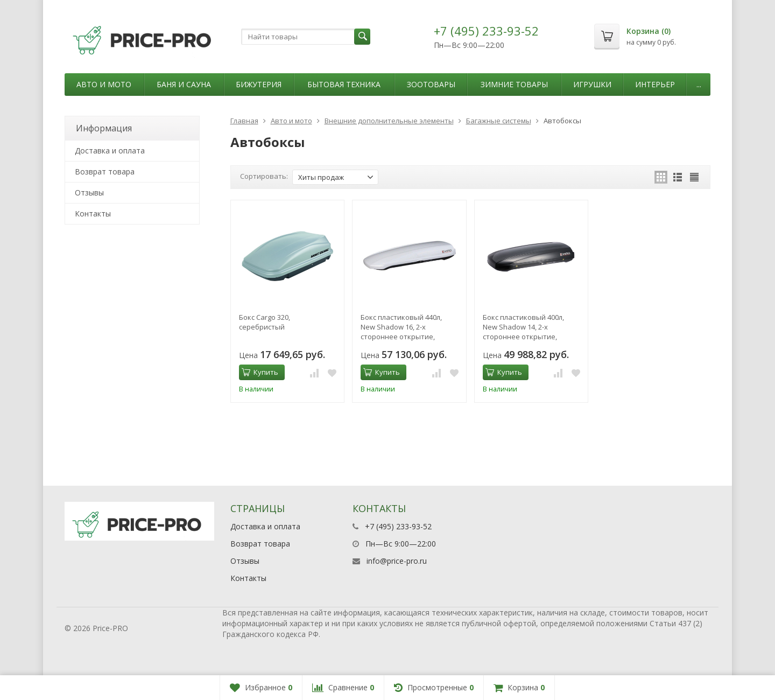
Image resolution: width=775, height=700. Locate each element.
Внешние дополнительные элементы (389, 121)
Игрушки (592, 84)
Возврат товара (105, 171)
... (699, 84)
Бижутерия (259, 84)
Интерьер (655, 84)
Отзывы (89, 192)
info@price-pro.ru (397, 561)
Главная (244, 121)
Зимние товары (514, 84)
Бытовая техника (344, 84)
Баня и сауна (184, 84)
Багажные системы (499, 121)
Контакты (93, 213)
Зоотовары (431, 84)
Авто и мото (104, 84)
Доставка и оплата (110, 150)
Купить (260, 372)
